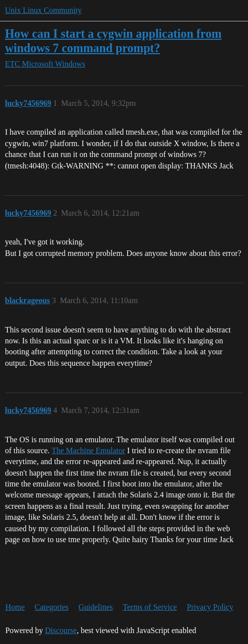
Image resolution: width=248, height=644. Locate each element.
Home (15, 607)
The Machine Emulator (88, 450)
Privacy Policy (210, 607)
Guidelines (95, 607)
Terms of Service (150, 607)
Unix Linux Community (43, 10)
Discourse (61, 630)
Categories (52, 607)
